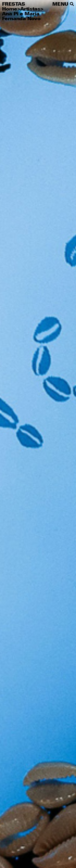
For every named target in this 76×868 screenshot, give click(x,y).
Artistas (30, 9)
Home (10, 9)
